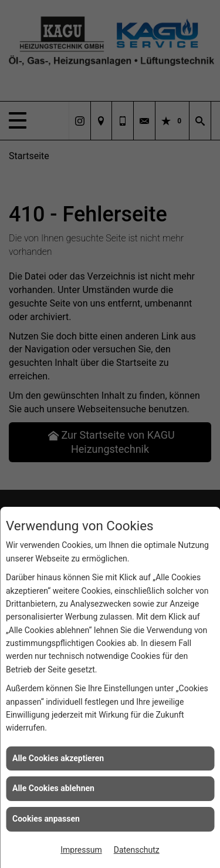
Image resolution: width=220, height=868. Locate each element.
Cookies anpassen (46, 819)
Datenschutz (137, 850)
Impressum (81, 850)
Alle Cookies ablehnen (53, 788)
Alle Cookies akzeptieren (58, 758)
